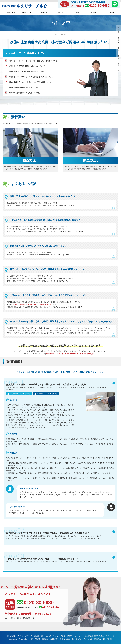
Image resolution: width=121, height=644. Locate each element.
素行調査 (45, 634)
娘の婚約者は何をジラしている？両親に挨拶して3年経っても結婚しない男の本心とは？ (60, 531)
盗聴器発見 (97, 634)
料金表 (77, 13)
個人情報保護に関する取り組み (94, 630)
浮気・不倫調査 (35, 634)
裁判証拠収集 (54, 634)
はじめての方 (13, 634)
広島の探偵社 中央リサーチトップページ (19, 630)
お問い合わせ (110, 13)
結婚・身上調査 (65, 634)
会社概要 (44, 13)
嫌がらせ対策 (88, 634)
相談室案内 (11, 13)
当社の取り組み (27, 13)
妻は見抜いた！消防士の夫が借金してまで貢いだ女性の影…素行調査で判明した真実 (60, 387)
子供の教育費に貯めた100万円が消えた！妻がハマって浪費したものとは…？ (60, 556)
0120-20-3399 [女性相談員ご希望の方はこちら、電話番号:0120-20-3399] (49, 602)
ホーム (57, 34)
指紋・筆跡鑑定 (108, 634)
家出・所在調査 (77, 634)
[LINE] (115, 6)
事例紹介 (60, 13)
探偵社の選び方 (24, 634)
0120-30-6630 (99, 5)
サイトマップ (110, 630)
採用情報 (94, 13)
